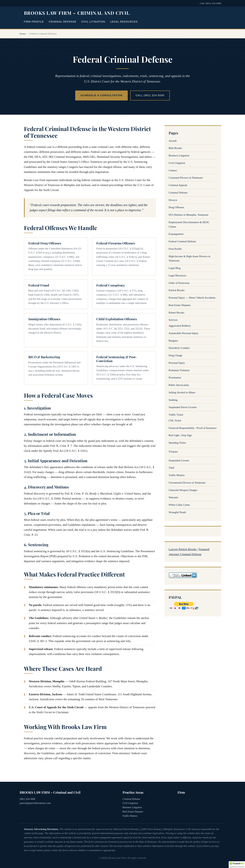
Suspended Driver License (183, 407)
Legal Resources (124, 22)
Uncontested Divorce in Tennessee (187, 483)
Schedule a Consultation (101, 95)
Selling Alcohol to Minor (182, 392)
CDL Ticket (175, 421)
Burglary (173, 341)
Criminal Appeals (178, 185)
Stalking (173, 400)
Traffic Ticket (176, 415)
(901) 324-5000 (27, 799)
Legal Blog (175, 268)
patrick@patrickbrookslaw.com (35, 803)
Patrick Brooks (177, 290)
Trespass (173, 452)
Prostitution (175, 378)
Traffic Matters (177, 475)
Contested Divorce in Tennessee (186, 178)
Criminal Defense (63, 22)
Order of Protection (179, 283)
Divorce (173, 200)
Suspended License (179, 460)
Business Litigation (179, 155)
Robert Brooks (177, 313)
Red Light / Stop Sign (180, 435)
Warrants (174, 497)
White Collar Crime (179, 505)
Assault (173, 141)
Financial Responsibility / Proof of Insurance (193, 428)
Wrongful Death (177, 512)
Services (173, 320)
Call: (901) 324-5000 (211, 3)
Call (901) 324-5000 (150, 95)
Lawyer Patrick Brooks (183, 549)
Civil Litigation (93, 22)
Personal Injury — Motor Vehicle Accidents (192, 298)
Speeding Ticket (177, 443)
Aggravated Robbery (180, 326)
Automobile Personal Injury (184, 333)
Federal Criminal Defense (182, 241)
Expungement (176, 234)
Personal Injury (177, 363)
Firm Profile (34, 22)
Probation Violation (179, 370)
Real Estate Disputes (180, 305)
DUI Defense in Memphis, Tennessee (189, 215)
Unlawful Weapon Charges (183, 490)
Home (23, 34)
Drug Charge (176, 355)
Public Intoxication (179, 385)
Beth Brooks (175, 148)
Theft (172, 468)
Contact (173, 170)
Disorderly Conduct (179, 348)
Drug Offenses (177, 207)
